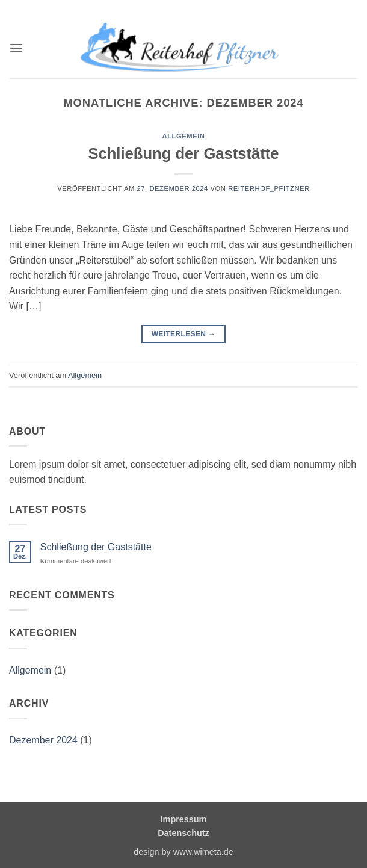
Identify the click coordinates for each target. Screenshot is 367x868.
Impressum (184, 819)
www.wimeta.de (203, 852)
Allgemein (184, 136)
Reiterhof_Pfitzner (269, 188)
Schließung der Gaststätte (183, 153)
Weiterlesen (184, 334)
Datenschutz (183, 833)
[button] (16, 48)
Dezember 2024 (43, 740)
